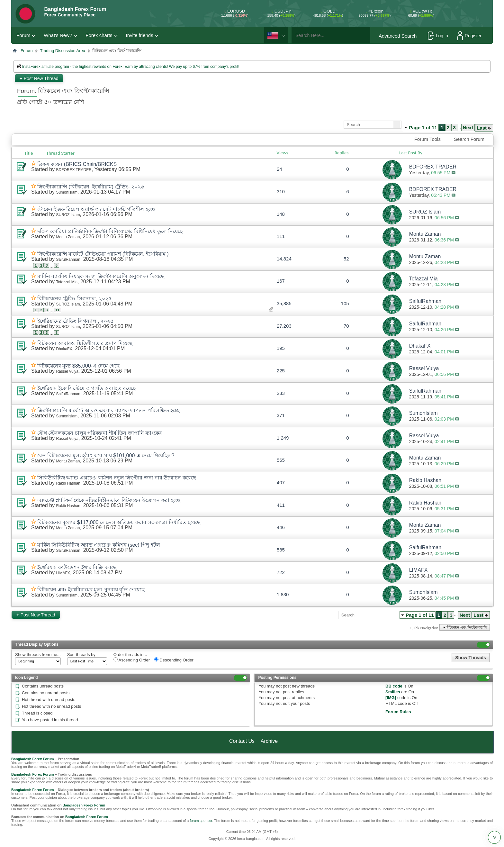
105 (345, 303)
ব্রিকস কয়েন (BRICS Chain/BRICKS (77, 164)
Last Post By (413, 153)
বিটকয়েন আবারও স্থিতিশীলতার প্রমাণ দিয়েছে (85, 343)
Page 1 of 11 (423, 128)
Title (29, 153)
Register (469, 36)
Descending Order (174, 660)
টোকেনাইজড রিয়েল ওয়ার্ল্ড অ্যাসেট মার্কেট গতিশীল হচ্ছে (96, 209)
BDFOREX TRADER (74, 170)
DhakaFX (64, 349)
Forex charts (99, 35)
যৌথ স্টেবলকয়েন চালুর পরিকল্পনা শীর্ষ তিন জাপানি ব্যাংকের (100, 433)
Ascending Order (132, 660)
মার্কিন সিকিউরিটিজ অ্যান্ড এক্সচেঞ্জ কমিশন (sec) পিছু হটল (99, 545)
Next (468, 128)
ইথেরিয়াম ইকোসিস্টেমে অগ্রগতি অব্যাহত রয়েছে (87, 388)
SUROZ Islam (68, 215)
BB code (394, 686)
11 (58, 310)
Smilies (393, 692)
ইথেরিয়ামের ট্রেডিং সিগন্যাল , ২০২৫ (75, 321)
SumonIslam (67, 192)
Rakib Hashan (68, 483)
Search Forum (469, 139)
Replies (342, 153)
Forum (23, 35)
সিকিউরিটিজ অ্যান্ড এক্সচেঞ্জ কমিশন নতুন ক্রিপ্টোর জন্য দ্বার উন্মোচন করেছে (117, 478)
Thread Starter (60, 153)
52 (346, 259)
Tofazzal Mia (67, 282)
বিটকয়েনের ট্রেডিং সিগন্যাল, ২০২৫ (74, 299)
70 (346, 326)
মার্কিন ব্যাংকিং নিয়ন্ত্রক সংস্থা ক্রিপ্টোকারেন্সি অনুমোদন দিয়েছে (101, 276)
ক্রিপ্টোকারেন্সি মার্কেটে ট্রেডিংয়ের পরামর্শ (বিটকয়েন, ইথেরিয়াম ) (103, 254)
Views (283, 153)
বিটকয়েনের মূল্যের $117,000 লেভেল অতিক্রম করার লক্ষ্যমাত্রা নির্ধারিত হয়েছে (119, 522)
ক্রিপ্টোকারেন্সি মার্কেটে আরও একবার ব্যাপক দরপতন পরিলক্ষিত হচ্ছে (108, 410)
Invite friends (140, 35)
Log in (438, 36)
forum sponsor (201, 821)
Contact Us (242, 741)
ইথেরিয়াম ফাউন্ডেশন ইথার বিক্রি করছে (77, 567)
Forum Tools (428, 139)
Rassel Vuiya (67, 371)
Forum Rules (398, 712)
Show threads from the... (38, 655)
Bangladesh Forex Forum (33, 759)
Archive (269, 741)
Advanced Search (398, 36)
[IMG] (391, 698)
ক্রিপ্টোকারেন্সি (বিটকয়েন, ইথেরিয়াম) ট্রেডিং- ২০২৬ (91, 187)
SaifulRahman (68, 260)
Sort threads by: (82, 655)
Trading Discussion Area (63, 51)
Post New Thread (39, 78)
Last (484, 128)
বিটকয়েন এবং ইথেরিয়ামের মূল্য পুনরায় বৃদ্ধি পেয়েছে (91, 590)
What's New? (58, 35)
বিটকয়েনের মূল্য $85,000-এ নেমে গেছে (78, 366)
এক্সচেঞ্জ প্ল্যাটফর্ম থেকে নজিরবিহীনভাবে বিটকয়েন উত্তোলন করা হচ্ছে (109, 500)
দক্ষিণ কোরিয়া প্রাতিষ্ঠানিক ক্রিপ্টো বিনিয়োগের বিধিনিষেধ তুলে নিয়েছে (110, 231)
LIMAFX (63, 573)
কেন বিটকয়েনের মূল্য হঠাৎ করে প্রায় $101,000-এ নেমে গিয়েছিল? (106, 455)
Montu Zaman (68, 237)
